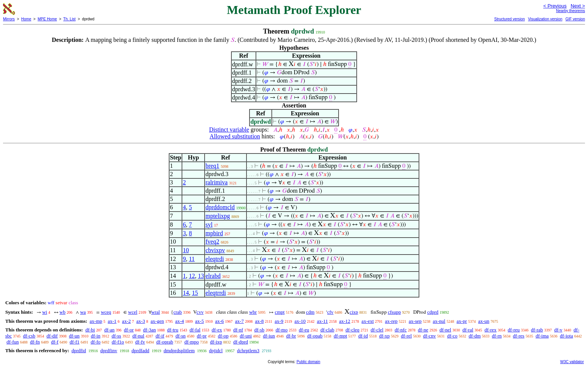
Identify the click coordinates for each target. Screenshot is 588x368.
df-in (96, 336)
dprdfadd (141, 350)
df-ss (116, 336)
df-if (160, 336)
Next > (578, 6)
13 (201, 276)
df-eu (304, 330)
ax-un (484, 321)
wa (83, 312)
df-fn (35, 342)
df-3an (149, 330)
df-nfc (401, 330)
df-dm (475, 336)
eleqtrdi (215, 259)
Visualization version (545, 19)
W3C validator (572, 362)
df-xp (384, 336)
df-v (558, 330)
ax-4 (179, 321)
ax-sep (415, 321)
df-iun (269, 336)
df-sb (259, 330)
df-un (74, 336)
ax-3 (141, 321)
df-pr (202, 336)
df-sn (181, 336)
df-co (452, 336)
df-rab (537, 330)
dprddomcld (220, 207)
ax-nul (439, 321)
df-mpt (340, 336)
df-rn (497, 336)
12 (192, 276)
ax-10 (300, 321)
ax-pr (462, 321)
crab (177, 312)
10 (186, 250)
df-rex (491, 330)
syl (209, 225)
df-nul (139, 336)
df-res (519, 336)
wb (63, 312)
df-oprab (165, 342)
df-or (129, 330)
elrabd (213, 276)
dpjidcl (216, 350)
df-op (223, 336)
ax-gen (157, 321)
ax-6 (219, 321)
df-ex (217, 330)
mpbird (214, 233)
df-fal (195, 330)
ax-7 (239, 321)
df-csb (29, 336)
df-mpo (192, 342)
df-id (363, 336)
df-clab (327, 330)
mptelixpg (218, 216)
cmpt (280, 312)
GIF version (575, 19)
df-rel (406, 336)
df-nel (445, 330)
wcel (133, 312)
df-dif (52, 336)
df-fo (95, 342)
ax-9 (279, 321)
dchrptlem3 (248, 350)
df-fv (140, 342)
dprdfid (79, 350)
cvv (200, 312)
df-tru (173, 330)
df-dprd (241, 342)
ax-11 (322, 321)
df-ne (423, 330)
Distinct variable (229, 130)
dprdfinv (109, 350)
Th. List (70, 19)
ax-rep (391, 321)
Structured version (509, 19)
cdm (310, 312)
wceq (106, 312)
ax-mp (96, 321)
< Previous (555, 6)
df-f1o (118, 342)
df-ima (542, 336)
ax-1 (112, 321)
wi (45, 312)
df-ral (468, 330)
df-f (55, 342)
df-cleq (352, 330)
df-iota (567, 336)
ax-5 (199, 321)
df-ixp (216, 342)
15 (195, 293)
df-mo (282, 330)
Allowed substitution (235, 136)
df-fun (13, 342)
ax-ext (368, 321)
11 (192, 259)
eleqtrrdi (215, 293)
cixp (354, 312)
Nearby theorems (570, 11)
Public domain (309, 362)
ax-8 (259, 321)
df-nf (238, 330)
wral (156, 312)
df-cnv (429, 336)
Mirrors (9, 19)
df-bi (90, 330)
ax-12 (345, 321)
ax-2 (126, 321)
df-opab (315, 336)
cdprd (433, 312)
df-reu (514, 330)
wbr (253, 312)
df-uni (246, 336)
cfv (330, 312)
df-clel (377, 330)
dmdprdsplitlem (179, 350)
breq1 (212, 166)
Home (26, 19)
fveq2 (212, 241)
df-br (291, 336)
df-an (109, 330)
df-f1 (75, 342)
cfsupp (395, 312)
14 (186, 293)
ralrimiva (216, 182)
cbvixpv (215, 250)
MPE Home (47, 19)
